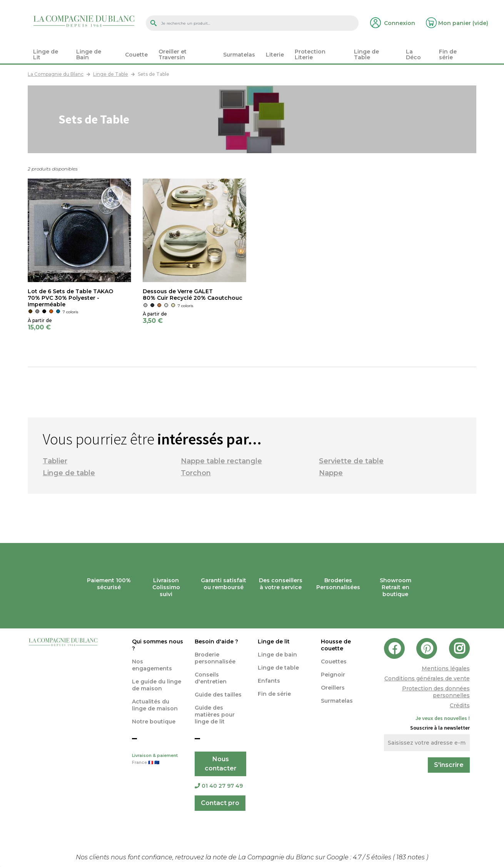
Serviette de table (351, 461)
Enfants (269, 681)
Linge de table (69, 473)
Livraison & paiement (158, 760)
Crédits (460, 705)
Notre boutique (154, 722)
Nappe (331, 473)
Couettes (334, 662)
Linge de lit (274, 641)
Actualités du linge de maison (155, 705)
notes (411, 857)
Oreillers (333, 688)
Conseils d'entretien (211, 678)
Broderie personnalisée (215, 658)
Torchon (196, 473)
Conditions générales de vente (427, 678)
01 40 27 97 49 (219, 786)
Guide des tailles (218, 695)
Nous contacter (221, 764)
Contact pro (220, 803)
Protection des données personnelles (436, 692)
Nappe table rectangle (221, 461)
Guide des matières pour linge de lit (215, 715)
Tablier (55, 461)
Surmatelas (337, 701)
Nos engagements (152, 665)
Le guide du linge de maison (157, 685)
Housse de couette (336, 645)
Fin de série (274, 694)
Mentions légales (446, 668)
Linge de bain (277, 655)
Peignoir (333, 675)
